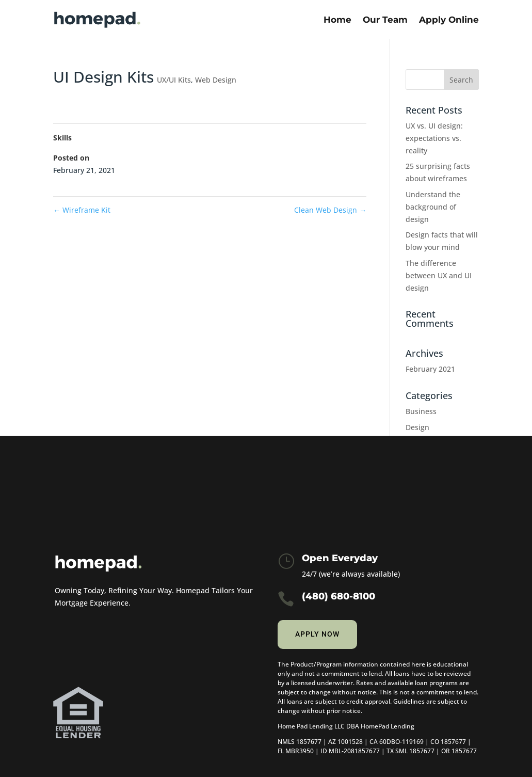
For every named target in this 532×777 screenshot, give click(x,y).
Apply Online (449, 20)
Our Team (385, 20)
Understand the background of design (433, 207)
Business (421, 411)
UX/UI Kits (174, 80)
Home (337, 20)
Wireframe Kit (82, 210)
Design (417, 427)
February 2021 (430, 369)
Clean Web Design (330, 210)
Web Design (216, 80)
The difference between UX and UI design (439, 275)
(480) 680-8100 (338, 596)
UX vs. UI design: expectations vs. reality (434, 138)
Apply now (317, 634)
